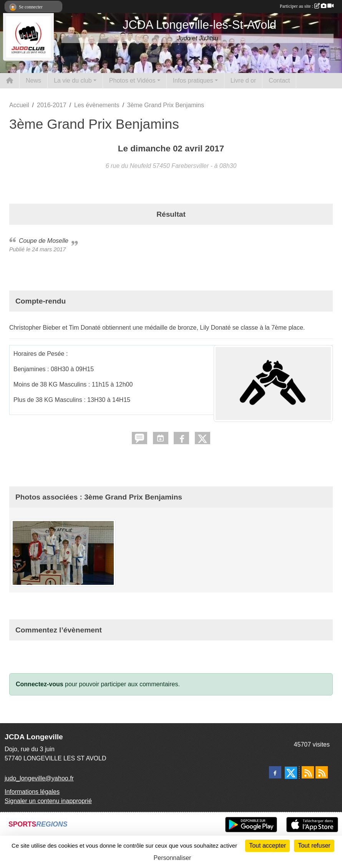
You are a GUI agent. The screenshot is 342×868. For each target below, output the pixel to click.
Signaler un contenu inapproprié (48, 801)
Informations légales (32, 792)
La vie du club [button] (73, 80)
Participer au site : (307, 6)
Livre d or (243, 80)
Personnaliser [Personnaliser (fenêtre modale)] (173, 858)
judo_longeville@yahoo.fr (39, 778)
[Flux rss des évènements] (322, 772)
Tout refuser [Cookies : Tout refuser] (314, 846)
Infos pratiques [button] (193, 80)
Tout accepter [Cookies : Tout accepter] (267, 846)
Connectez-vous (40, 684)
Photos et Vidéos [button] (132, 80)
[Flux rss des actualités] (308, 772)
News (33, 80)
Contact (279, 80)
